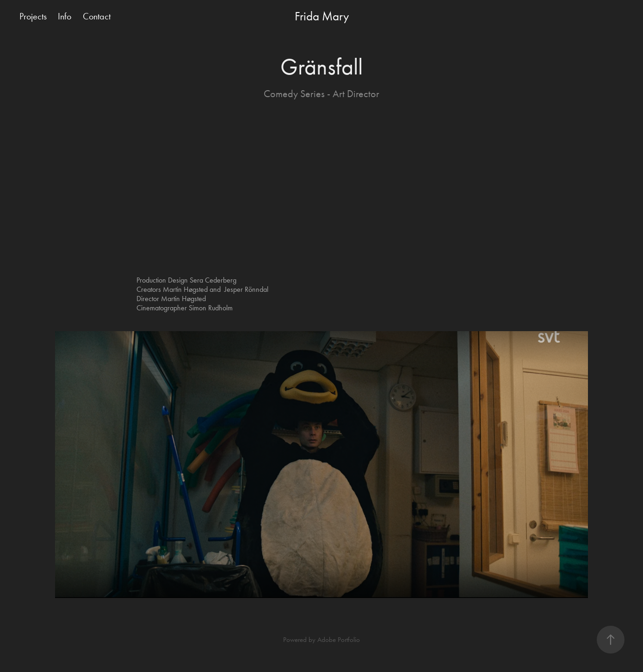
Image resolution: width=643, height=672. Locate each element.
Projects (33, 16)
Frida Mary (322, 16)
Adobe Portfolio (339, 640)
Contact (97, 16)
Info (65, 16)
